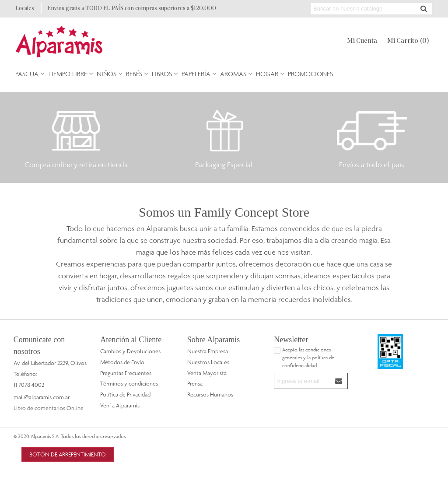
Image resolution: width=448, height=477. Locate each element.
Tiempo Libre (68, 74)
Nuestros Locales (208, 362)
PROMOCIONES (310, 74)
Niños (107, 74)
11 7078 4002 (29, 385)
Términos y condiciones (129, 383)
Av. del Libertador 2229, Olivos (50, 363)
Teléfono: (25, 374)
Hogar (267, 74)
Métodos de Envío (122, 362)
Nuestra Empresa (208, 351)
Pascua (27, 74)
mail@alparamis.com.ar (42, 397)
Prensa (195, 383)
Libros (162, 74)
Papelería (196, 74)
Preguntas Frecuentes (126, 373)
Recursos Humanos (210, 394)
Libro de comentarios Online (49, 408)
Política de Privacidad (125, 394)
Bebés (134, 74)
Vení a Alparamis (120, 405)
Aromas (233, 74)
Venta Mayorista (207, 373)
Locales (25, 9)
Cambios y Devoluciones (130, 351)
